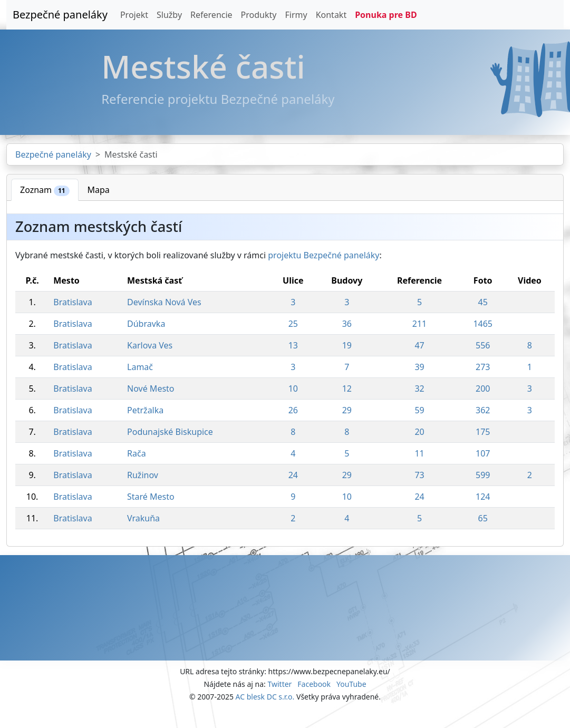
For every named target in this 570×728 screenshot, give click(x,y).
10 (293, 389)
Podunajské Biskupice (170, 432)
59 (419, 410)
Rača (137, 453)
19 (347, 345)
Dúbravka (146, 324)
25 (293, 324)
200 (483, 389)
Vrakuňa (143, 518)
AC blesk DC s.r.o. (265, 697)
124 (483, 497)
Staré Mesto (151, 497)
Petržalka (145, 410)
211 (419, 324)
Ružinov (143, 475)
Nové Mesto (151, 389)
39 (419, 367)
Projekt (134, 15)
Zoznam (45, 190)
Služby (169, 15)
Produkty (259, 15)
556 (483, 345)
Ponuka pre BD (386, 15)
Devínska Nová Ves (164, 302)
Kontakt (331, 15)
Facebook (314, 684)
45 (483, 302)
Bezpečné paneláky (60, 14)
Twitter (279, 684)
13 (293, 345)
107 (483, 453)
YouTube (351, 684)
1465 (483, 324)
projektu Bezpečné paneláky (323, 255)
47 (419, 345)
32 (419, 389)
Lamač (140, 367)
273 (483, 367)
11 (419, 453)
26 (293, 410)
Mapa (99, 190)
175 (483, 432)
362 (483, 410)
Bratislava (73, 302)
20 (419, 432)
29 (347, 410)
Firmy (296, 15)
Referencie (211, 15)
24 (293, 475)
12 (347, 389)
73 (419, 475)
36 (347, 324)
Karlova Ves (150, 345)
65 (483, 518)
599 (483, 475)
